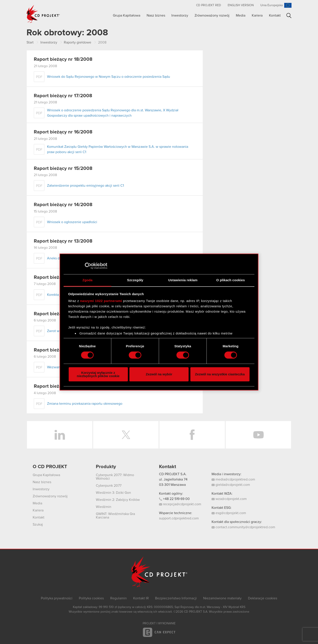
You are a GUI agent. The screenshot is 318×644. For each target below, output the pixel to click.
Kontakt (275, 15)
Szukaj (289, 16)
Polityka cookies (91, 598)
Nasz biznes (156, 15)
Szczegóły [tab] (135, 280)
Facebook (192, 435)
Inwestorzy (180, 15)
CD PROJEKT (43, 14)
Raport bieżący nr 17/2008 (63, 96)
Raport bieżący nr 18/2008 (63, 59)
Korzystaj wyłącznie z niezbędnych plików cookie (98, 374)
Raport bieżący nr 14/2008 (63, 205)
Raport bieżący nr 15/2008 (63, 169)
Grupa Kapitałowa (127, 15)
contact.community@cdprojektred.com (243, 527)
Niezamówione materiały (222, 598)
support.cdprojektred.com (179, 518)
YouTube (258, 435)
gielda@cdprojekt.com (231, 485)
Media (241, 15)
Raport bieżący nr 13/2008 (63, 241)
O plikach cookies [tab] (230, 280)
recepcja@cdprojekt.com (180, 504)
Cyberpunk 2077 (109, 486)
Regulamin (118, 598)
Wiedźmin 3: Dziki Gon (113, 493)
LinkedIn (60, 435)
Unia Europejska (272, 5)
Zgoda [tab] (87, 280)
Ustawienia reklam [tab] (183, 280)
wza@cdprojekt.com (229, 499)
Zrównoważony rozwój (212, 15)
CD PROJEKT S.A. (173, 474)
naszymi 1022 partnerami (101, 301)
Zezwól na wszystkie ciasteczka (220, 374)
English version (241, 5)
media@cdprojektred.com (233, 479)
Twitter (126, 435)
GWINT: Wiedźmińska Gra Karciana (115, 516)
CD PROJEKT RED (209, 5)
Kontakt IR (141, 598)
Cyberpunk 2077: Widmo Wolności (115, 477)
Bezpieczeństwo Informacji (176, 598)
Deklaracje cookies (263, 598)
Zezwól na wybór (159, 374)
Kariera (257, 15)
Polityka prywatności (57, 598)
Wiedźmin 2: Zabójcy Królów (118, 500)
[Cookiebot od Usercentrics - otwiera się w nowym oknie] (88, 266)
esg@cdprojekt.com (229, 513)
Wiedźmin (104, 507)
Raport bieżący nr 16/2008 (63, 132)
